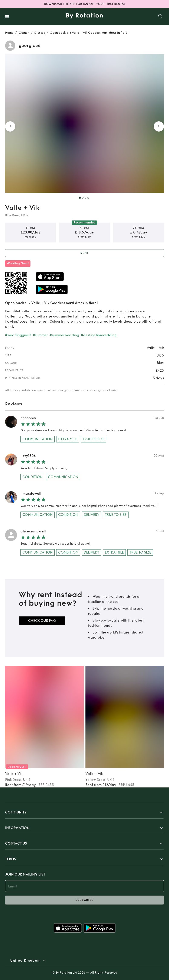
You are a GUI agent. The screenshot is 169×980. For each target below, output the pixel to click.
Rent (84, 253)
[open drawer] (7, 17)
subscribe (84, 900)
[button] (84, 812)
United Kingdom (25, 961)
